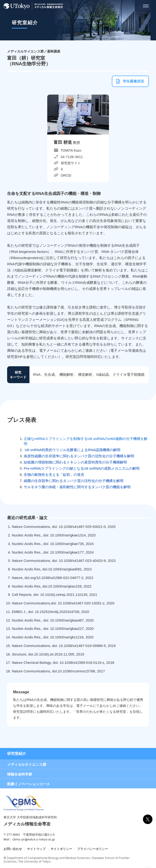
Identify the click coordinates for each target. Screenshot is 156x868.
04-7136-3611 (72, 157)
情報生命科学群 (20, 774)
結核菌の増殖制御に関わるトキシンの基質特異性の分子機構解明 (75, 462)
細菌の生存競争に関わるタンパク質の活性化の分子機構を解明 (74, 481)
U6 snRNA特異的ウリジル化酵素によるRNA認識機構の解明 (72, 450)
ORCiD (66, 175)
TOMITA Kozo (71, 150)
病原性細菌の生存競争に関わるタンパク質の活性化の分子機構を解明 (79, 456)
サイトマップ (36, 849)
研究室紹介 (17, 754)
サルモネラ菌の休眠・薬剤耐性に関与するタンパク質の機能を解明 (77, 487)
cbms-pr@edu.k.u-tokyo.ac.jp (34, 839)
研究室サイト (71, 163)
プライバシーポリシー (93, 849)
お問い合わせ (13, 849)
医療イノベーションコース (28, 784)
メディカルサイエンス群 (27, 764)
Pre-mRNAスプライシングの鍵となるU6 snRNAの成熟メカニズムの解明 (82, 468)
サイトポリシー (61, 849)
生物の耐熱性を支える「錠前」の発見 (54, 475)
